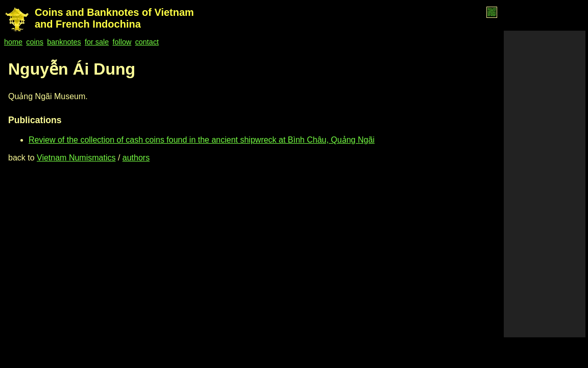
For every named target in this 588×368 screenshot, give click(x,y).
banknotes (64, 42)
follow (122, 42)
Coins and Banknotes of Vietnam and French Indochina (114, 18)
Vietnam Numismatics (76, 158)
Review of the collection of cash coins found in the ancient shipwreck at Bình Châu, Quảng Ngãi (202, 140)
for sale (97, 42)
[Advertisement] (545, 184)
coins (35, 42)
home (13, 42)
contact (147, 42)
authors (136, 158)
